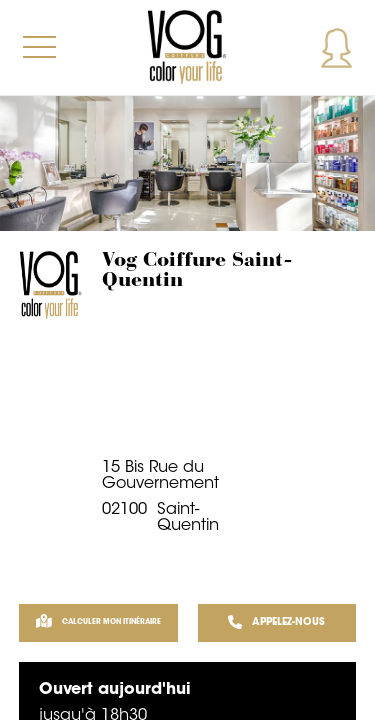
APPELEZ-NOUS (276, 623)
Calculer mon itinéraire (98, 623)
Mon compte (336, 47)
